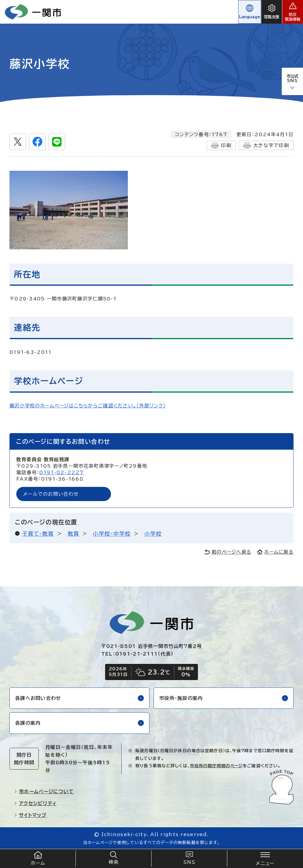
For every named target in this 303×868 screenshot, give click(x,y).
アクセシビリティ (35, 803)
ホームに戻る (275, 552)
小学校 (153, 534)
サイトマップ (30, 815)
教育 (74, 534)
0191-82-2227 (62, 472)
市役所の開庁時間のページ (216, 766)
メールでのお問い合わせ (51, 494)
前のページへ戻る (228, 552)
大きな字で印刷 (266, 145)
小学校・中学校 (112, 534)
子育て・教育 (38, 534)
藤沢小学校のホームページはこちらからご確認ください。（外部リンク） (88, 406)
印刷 (221, 145)
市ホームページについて (44, 791)
